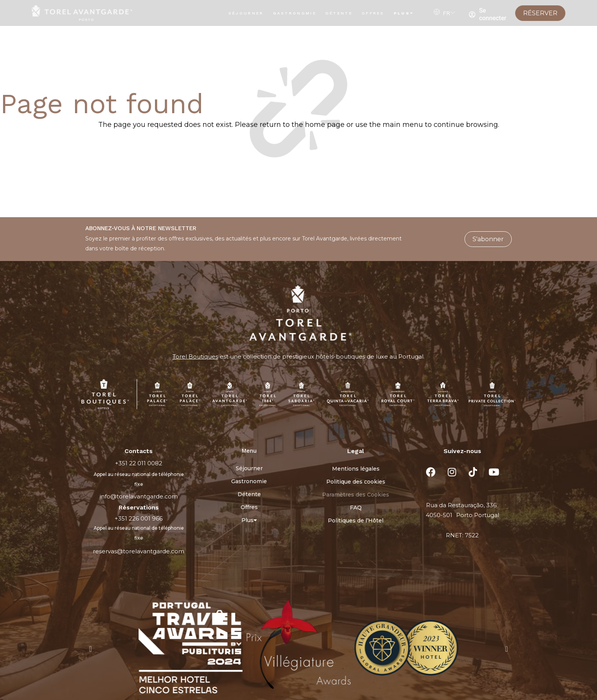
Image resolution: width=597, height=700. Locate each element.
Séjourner (246, 13)
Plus (404, 13)
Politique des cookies (356, 482)
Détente (339, 13)
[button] (90, 649)
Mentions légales (356, 469)
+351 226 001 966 (139, 518)
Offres (373, 13)
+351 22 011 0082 (139, 463)
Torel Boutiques (195, 356)
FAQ (356, 508)
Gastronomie (295, 13)
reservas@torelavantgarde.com (139, 551)
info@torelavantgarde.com (139, 496)
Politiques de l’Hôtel (356, 521)
